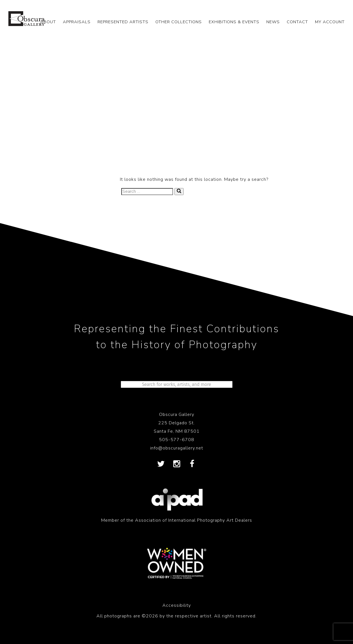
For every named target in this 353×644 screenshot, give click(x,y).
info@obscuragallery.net (177, 448)
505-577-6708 (177, 440)
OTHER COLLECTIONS (179, 22)
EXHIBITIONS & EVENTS (234, 22)
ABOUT (48, 22)
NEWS (273, 22)
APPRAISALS (77, 22)
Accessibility (177, 605)
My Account (330, 22)
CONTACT (297, 22)
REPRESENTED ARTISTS (123, 22)
